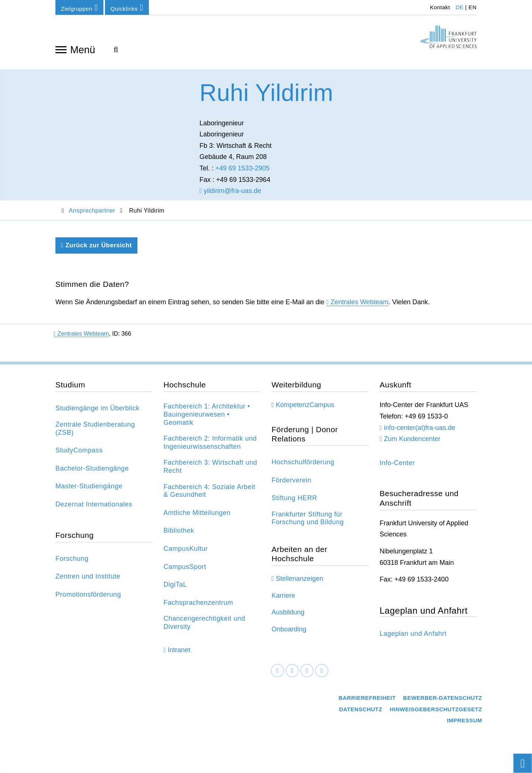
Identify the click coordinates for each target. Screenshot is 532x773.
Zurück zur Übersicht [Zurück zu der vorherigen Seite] (96, 249)
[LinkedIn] (292, 674)
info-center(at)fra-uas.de (420, 431)
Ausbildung (288, 616)
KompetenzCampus (305, 408)
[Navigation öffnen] (61, 49)
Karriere (283, 599)
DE (460, 7)
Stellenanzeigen (300, 582)
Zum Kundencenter (412, 442)
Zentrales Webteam (360, 305)
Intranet (179, 653)
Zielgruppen (79, 8)
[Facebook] (277, 674)
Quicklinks (127, 8)
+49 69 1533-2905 (243, 171)
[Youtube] (322, 674)
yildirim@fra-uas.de (230, 194)
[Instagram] (307, 674)
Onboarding (289, 632)
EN (473, 7)
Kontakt (439, 7)
